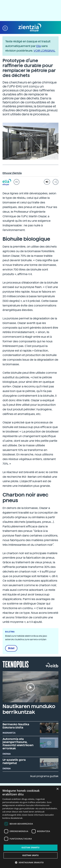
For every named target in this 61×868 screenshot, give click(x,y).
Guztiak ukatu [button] (30, 855)
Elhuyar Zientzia (12, 173)
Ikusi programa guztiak (44, 776)
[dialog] (30, 827)
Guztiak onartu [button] (30, 848)
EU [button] (17, 182)
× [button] (57, 789)
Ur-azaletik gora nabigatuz (14, 761)
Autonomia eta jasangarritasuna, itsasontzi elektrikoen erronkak (18, 744)
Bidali (11, 648)
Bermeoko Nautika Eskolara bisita (16, 726)
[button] (5, 28)
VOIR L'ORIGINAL (44, 51)
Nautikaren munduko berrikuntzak (29, 709)
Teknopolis (16, 664)
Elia (39, 46)
